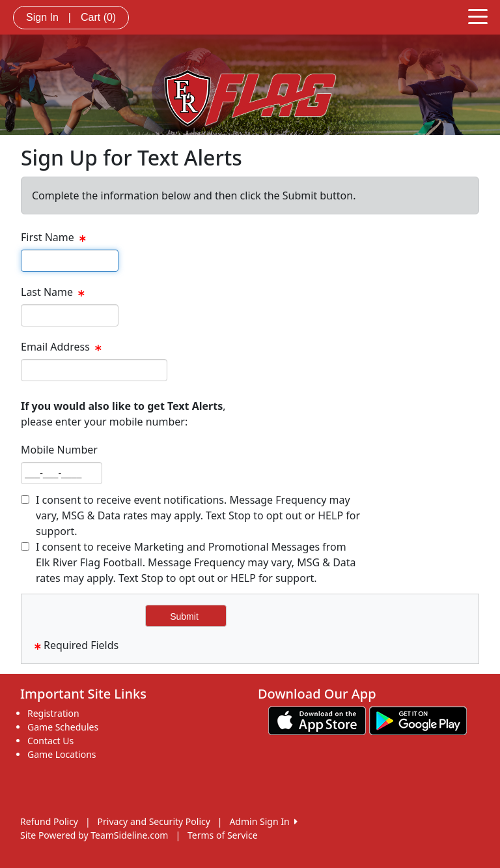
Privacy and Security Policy (154, 821)
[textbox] (70, 261)
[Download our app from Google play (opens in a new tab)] (418, 720)
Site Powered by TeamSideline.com (94, 835)
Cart (98, 17)
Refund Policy (49, 821)
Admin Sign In (263, 821)
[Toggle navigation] (478, 16)
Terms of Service (223, 835)
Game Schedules (63, 727)
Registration (53, 713)
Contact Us (50, 741)
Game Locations (62, 754)
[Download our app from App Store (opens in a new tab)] (317, 720)
